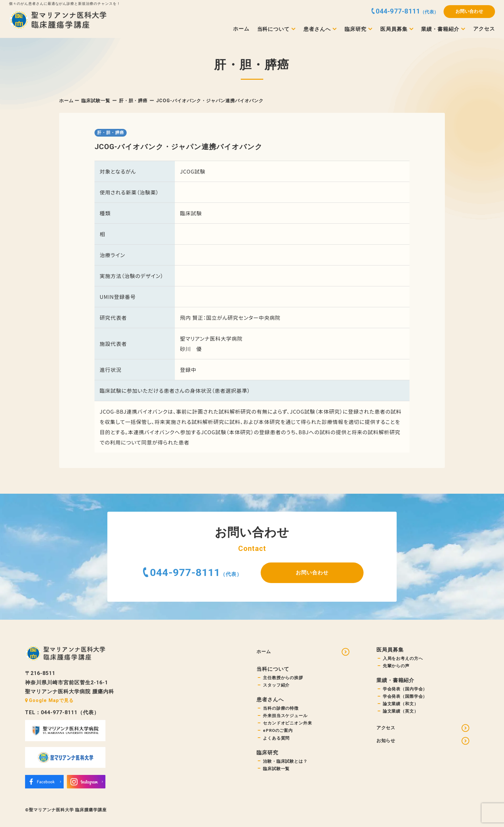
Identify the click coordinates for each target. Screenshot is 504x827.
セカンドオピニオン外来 (289, 728)
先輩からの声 (397, 667)
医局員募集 (394, 29)
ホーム (241, 29)
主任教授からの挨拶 (285, 680)
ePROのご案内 (280, 737)
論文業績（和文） (402, 708)
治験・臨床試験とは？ (287, 769)
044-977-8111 (185, 572)
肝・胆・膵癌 (133, 101)
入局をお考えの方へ (405, 659)
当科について (274, 29)
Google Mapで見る (49, 701)
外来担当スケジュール (287, 720)
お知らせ (387, 748)
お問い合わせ (469, 11)
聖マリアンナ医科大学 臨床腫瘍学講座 (68, 810)
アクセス (484, 29)
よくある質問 (277, 745)
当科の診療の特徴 (282, 712)
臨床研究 (355, 29)
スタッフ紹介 (277, 688)
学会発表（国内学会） (407, 691)
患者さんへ (317, 29)
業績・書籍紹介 (440, 29)
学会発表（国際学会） (407, 700)
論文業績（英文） (402, 716)
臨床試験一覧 (96, 101)
